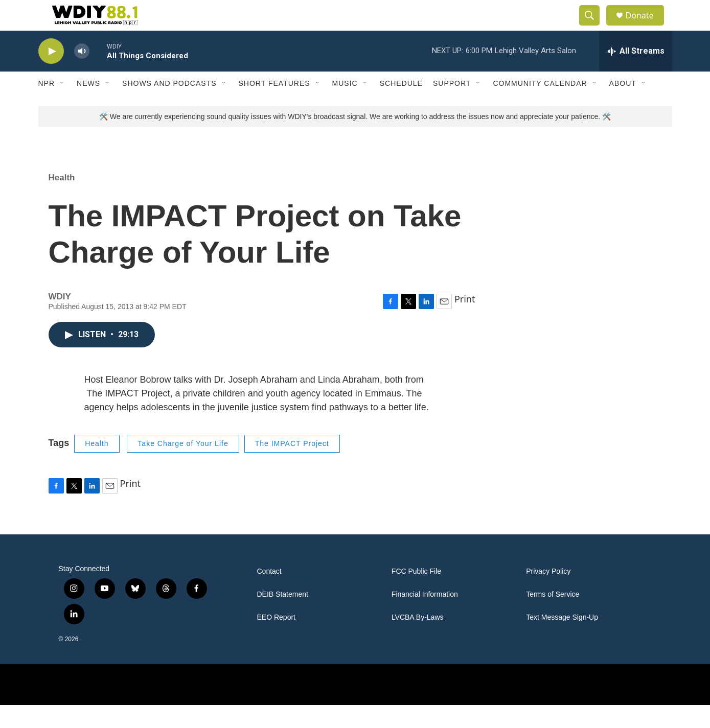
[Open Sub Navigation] (62, 106)
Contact (269, 594)
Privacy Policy (548, 594)
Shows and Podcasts (169, 106)
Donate (646, 27)
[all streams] (636, 74)
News (88, 106)
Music (345, 106)
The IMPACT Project (292, 466)
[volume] (82, 74)
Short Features (274, 106)
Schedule (401, 106)
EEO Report (276, 640)
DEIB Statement (283, 617)
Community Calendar (540, 106)
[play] (51, 74)
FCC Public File (416, 594)
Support (452, 106)
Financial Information (425, 617)
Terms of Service (553, 617)
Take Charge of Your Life (183, 466)
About (623, 106)
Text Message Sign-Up (562, 640)
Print (465, 322)
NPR (47, 106)
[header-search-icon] (594, 27)
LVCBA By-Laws (418, 640)
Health (62, 201)
